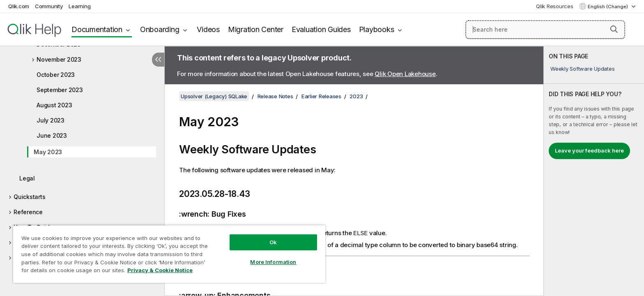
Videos (208, 29)
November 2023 (59, 59)
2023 (356, 96)
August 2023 (54, 105)
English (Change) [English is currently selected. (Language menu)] (608, 7)
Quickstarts (29, 197)
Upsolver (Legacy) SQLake (214, 96)
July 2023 (51, 120)
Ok (273, 242)
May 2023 (48, 152)
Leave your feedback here (589, 150)
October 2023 (56, 75)
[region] (169, 254)
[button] (614, 29)
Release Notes (275, 96)
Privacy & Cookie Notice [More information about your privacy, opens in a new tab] (160, 270)
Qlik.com (19, 6)
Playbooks (377, 29)
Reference (28, 212)
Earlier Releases (321, 96)
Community (49, 6)
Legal (27, 178)
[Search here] (545, 30)
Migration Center (256, 29)
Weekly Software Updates (582, 69)
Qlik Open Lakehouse (405, 74)
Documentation (97, 29)
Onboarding (160, 29)
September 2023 (60, 90)
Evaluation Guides (321, 29)
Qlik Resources (555, 6)
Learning (79, 6)
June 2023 (52, 135)
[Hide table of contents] (158, 60)
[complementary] (594, 171)
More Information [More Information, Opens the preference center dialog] (273, 262)
